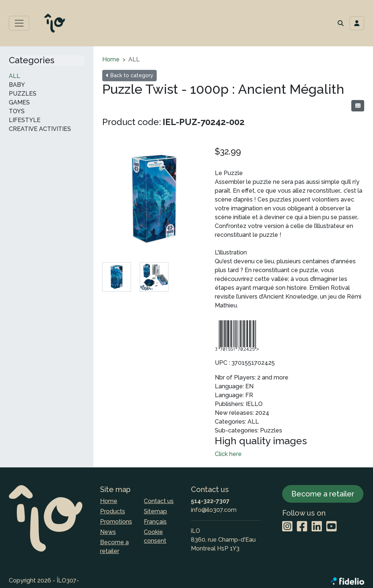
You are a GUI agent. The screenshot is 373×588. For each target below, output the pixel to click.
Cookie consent (155, 536)
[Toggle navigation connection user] (357, 23)
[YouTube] (331, 527)
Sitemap (155, 511)
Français (155, 522)
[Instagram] (287, 527)
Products (113, 511)
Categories (32, 60)
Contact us (159, 501)
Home (111, 59)
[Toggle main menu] (19, 23)
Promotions (116, 522)
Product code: (132, 122)
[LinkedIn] (317, 527)
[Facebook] (302, 527)
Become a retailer (114, 547)
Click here (228, 454)
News (108, 532)
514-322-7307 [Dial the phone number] (210, 501)
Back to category (130, 75)
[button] (341, 23)
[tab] (117, 277)
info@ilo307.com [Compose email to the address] (214, 510)
